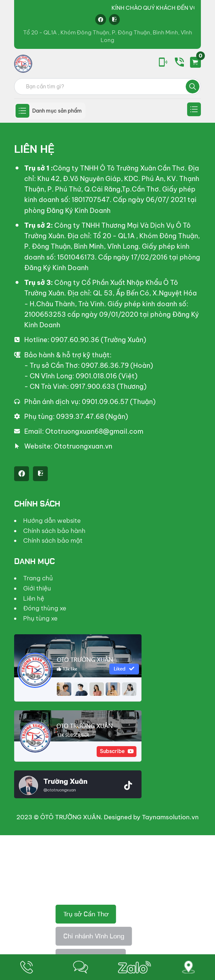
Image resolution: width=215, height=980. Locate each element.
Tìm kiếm (193, 87)
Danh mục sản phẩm (57, 111)
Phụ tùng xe (40, 618)
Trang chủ (38, 578)
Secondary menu (194, 109)
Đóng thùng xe (45, 608)
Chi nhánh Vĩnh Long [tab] (94, 936)
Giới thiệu (37, 588)
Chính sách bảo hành (54, 531)
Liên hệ (34, 598)
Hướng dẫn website (52, 521)
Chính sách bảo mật (53, 541)
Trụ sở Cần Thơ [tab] (86, 914)
